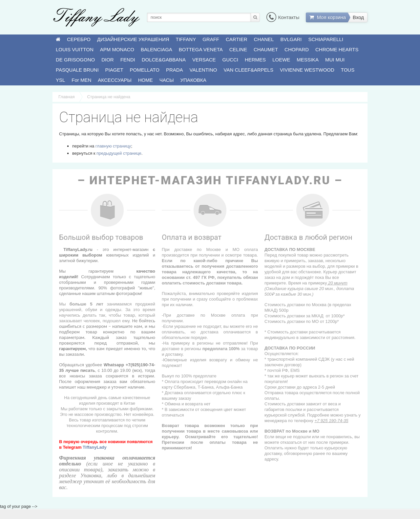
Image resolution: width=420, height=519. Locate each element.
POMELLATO (145, 70)
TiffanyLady (95, 447)
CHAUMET (266, 49)
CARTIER (237, 39)
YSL (60, 80)
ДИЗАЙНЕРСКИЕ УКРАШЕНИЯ (133, 39)
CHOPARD (297, 49)
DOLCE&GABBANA (164, 60)
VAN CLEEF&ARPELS (249, 70)
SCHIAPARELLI (326, 39)
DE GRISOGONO (75, 60)
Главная (66, 97)
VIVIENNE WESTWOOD (307, 70)
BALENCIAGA (157, 49)
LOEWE (281, 60)
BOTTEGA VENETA (201, 49)
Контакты (283, 17)
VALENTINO (203, 70)
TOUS (348, 70)
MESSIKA (308, 60)
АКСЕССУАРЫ (115, 80)
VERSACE (204, 60)
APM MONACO (117, 49)
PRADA (175, 70)
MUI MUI (335, 60)
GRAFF (211, 39)
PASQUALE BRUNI (77, 70)
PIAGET (114, 70)
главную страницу (113, 146)
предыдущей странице (119, 153)
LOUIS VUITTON (75, 49)
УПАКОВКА (193, 80)
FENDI (128, 60)
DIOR (108, 60)
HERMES (255, 60)
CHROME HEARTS (337, 49)
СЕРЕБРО (79, 39)
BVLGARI (291, 39)
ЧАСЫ (167, 80)
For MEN (81, 80)
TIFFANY (186, 39)
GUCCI (230, 60)
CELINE (238, 49)
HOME (146, 80)
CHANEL (264, 39)
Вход (358, 17)
